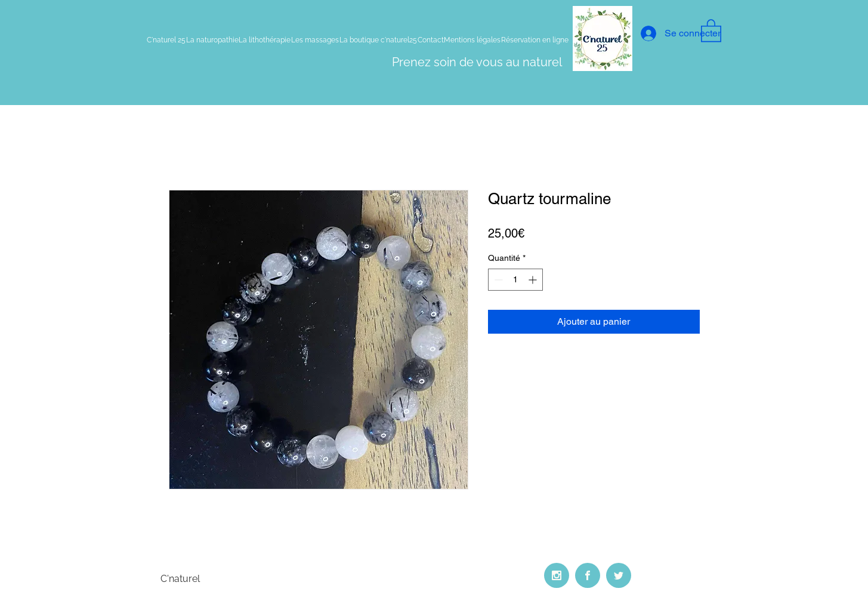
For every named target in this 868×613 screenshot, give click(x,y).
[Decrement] (497, 280)
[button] (711, 30)
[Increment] (534, 280)
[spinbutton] (515, 280)
